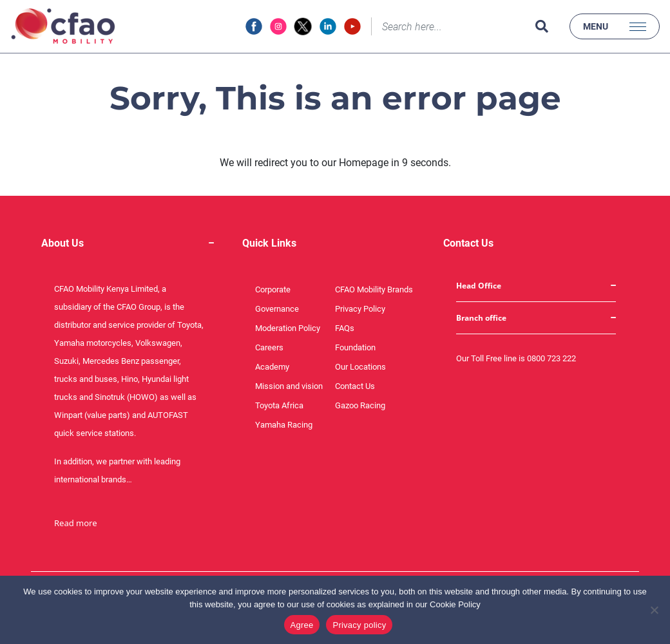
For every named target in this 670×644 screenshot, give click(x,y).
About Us (62, 243)
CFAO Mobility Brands (374, 289)
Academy (272, 367)
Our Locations (360, 367)
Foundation (355, 347)
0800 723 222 (551, 358)
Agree (302, 625)
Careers (269, 347)
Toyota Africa (279, 405)
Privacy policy (359, 625)
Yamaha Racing (284, 425)
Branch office (481, 318)
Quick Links (269, 243)
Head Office (479, 286)
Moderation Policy (288, 328)
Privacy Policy (360, 309)
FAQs (345, 328)
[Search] (450, 26)
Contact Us (355, 386)
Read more (76, 523)
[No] (654, 610)
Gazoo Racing (360, 405)
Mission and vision (289, 386)
